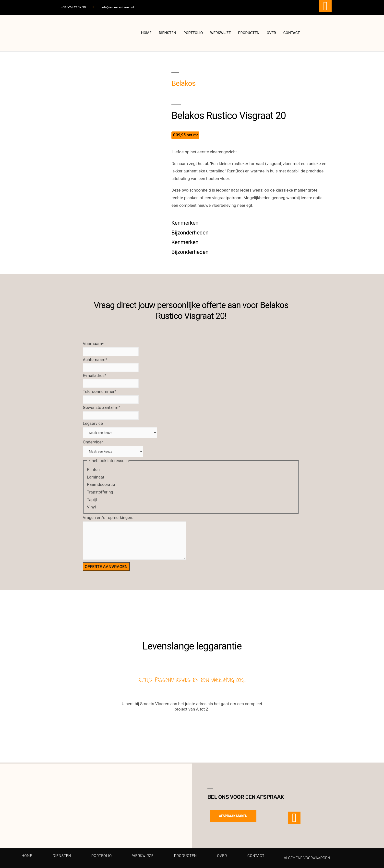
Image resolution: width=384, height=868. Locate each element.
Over (271, 33)
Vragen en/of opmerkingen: (108, 518)
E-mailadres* (95, 376)
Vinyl (91, 507)
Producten (249, 33)
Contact (292, 33)
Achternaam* (95, 360)
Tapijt (92, 500)
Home (146, 33)
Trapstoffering (100, 492)
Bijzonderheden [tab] (190, 233)
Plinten (93, 469)
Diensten (168, 33)
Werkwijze (220, 33)
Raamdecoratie (101, 484)
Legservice (93, 423)
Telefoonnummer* (100, 391)
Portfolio (193, 33)
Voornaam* (93, 344)
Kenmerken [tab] (185, 223)
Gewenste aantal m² (101, 407)
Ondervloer (93, 442)
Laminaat (96, 477)
